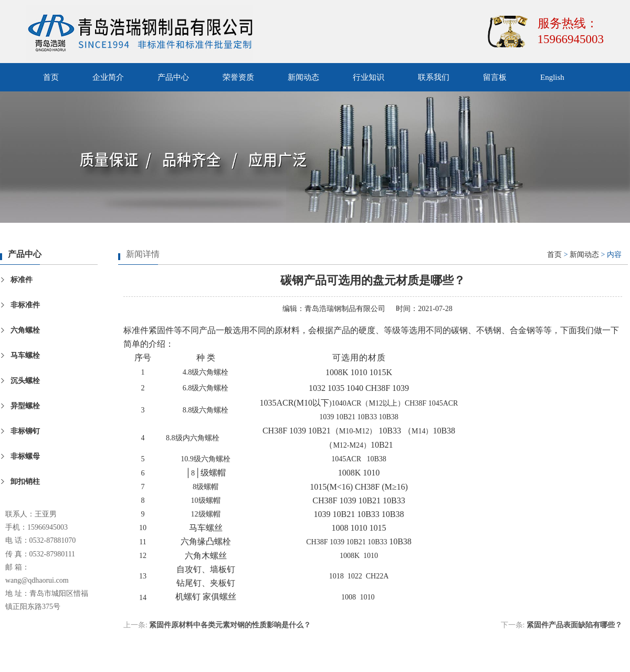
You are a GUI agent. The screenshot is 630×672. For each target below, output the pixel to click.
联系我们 (434, 77)
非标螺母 (25, 456)
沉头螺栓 (25, 381)
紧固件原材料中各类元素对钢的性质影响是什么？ (230, 625)
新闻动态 (303, 77)
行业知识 (369, 77)
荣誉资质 (238, 77)
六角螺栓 (25, 330)
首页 (51, 77)
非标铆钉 (25, 431)
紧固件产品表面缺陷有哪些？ (574, 625)
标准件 (22, 280)
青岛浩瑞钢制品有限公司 (345, 309)
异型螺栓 (25, 406)
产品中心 (173, 77)
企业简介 (108, 77)
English (552, 77)
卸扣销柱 (25, 482)
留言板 (495, 77)
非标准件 (25, 305)
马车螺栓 (25, 355)
